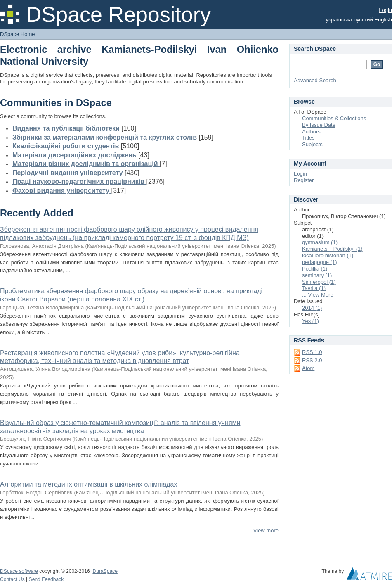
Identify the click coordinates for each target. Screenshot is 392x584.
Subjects (312, 144)
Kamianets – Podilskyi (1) (332, 249)
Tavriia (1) (314, 288)
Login (385, 10)
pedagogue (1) (320, 262)
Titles (308, 138)
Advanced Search (315, 80)
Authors (311, 132)
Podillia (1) (315, 269)
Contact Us (12, 579)
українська (339, 20)
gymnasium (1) (320, 242)
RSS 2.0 (312, 360)
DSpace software (19, 571)
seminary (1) (317, 275)
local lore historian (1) (328, 255)
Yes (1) (311, 321)
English (383, 20)
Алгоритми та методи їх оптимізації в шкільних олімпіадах (89, 484)
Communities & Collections (334, 118)
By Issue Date (319, 125)
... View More (318, 295)
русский (363, 20)
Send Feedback (46, 579)
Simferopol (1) (319, 282)
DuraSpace (105, 571)
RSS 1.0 (312, 352)
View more (266, 531)
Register (304, 180)
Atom (308, 368)
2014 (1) (312, 308)
